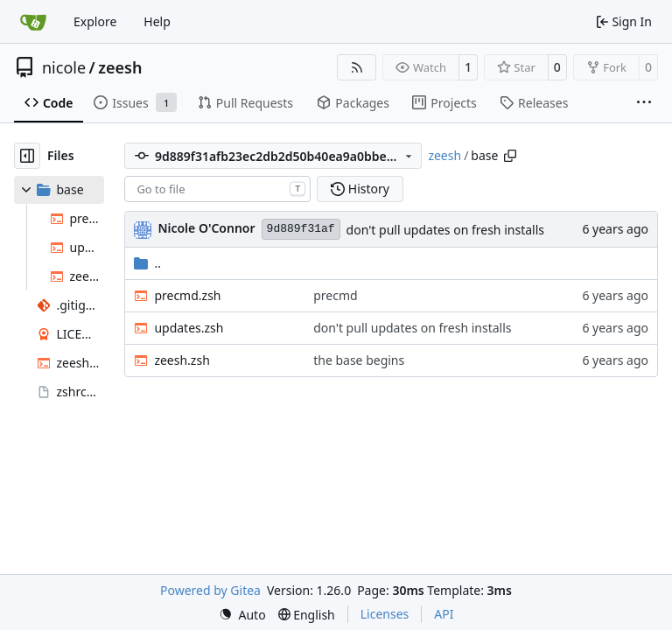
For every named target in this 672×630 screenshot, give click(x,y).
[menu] (242, 615)
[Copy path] (510, 156)
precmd (335, 295)
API (444, 614)
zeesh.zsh (182, 360)
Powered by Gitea (210, 590)
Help (157, 21)
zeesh (120, 67)
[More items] (644, 103)
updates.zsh (189, 328)
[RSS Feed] (357, 67)
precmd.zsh (187, 295)
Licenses (385, 614)
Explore (95, 21)
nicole (64, 67)
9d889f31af (301, 229)
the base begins (359, 360)
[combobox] (217, 189)
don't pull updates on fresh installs (445, 230)
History (360, 189)
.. (147, 263)
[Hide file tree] (27, 156)
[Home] (33, 22)
